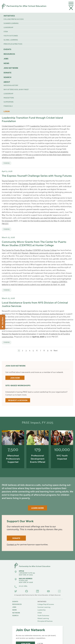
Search (7, 77)
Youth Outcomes (11, 36)
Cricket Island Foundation (13, 126)
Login (7, 112)
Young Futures (8, 181)
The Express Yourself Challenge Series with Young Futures (37, 176)
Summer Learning (11, 23)
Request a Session (18, 400)
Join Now (15, 378)
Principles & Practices (13, 44)
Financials (8, 106)
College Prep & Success (14, 19)
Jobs (6, 59)
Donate (8, 73)
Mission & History (11, 86)
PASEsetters (9, 98)
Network (16, 613)
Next (56, 351)
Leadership (8, 28)
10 (51, 351)
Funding (7, 163)
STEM (6, 32)
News (6, 63)
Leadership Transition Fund (42, 126)
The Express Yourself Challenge (31, 184)
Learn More (38, 508)
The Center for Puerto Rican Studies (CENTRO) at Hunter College (29, 250)
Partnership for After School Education (26, 6)
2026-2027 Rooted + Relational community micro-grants (36, 253)
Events (7, 50)
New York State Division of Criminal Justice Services (41, 314)
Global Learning (11, 40)
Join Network (11, 68)
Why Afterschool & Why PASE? (16, 90)
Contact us (12, 545)
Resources (9, 54)
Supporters (9, 102)
